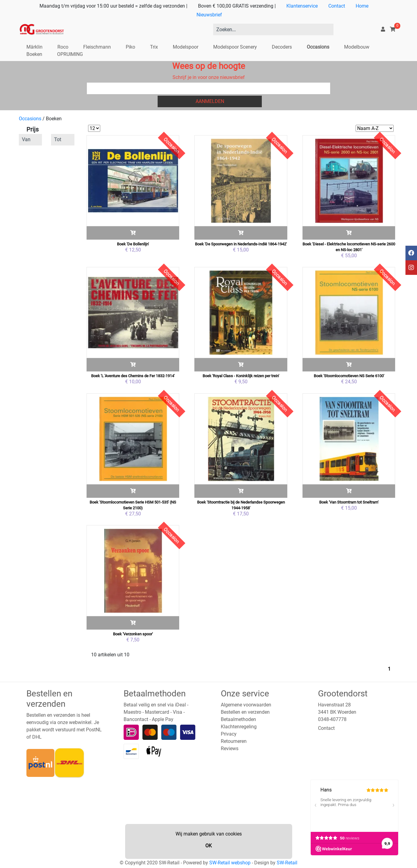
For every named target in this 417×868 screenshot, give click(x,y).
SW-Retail (287, 863)
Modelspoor (186, 47)
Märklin (34, 47)
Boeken (34, 54)
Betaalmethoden (238, 719)
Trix (154, 47)
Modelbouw (357, 47)
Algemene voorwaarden (246, 705)
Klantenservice (302, 6)
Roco (63, 47)
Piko (130, 47)
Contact (337, 6)
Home (362, 6)
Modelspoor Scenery (235, 47)
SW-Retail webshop (230, 863)
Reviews (230, 748)
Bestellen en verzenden (245, 712)
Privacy (229, 734)
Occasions (318, 47)
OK (208, 846)
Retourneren (234, 741)
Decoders (282, 47)
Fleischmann (97, 47)
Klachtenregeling (239, 727)
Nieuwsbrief (209, 15)
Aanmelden (210, 101)
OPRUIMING (70, 54)
